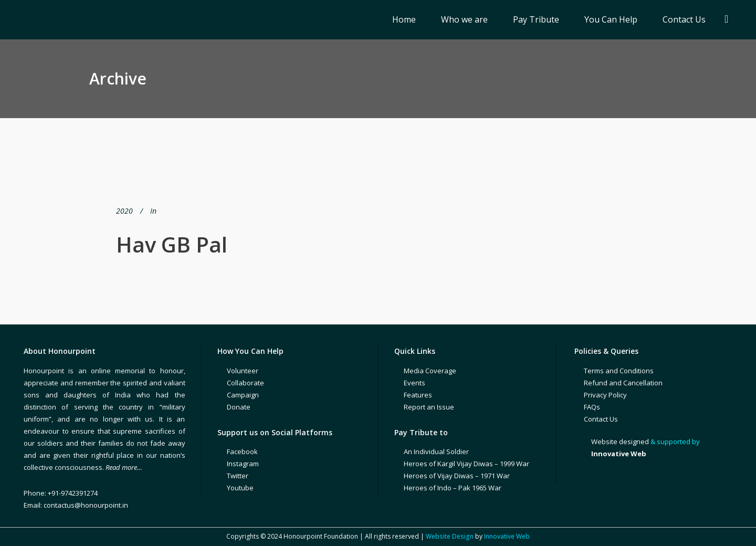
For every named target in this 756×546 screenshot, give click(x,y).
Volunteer (243, 371)
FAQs (592, 407)
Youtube (240, 488)
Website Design (450, 536)
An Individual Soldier (436, 451)
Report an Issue (429, 407)
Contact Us (601, 419)
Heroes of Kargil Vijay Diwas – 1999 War (466, 464)
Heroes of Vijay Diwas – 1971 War (457, 476)
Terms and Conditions (619, 371)
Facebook (242, 451)
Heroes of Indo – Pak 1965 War (453, 488)
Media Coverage (430, 371)
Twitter (238, 476)
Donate (239, 407)
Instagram (243, 464)
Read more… (124, 467)
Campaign (243, 395)
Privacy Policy (605, 395)
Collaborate (245, 383)
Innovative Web (507, 536)
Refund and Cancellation (623, 383)
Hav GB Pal (172, 244)
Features (418, 395)
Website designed (620, 442)
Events (414, 383)
